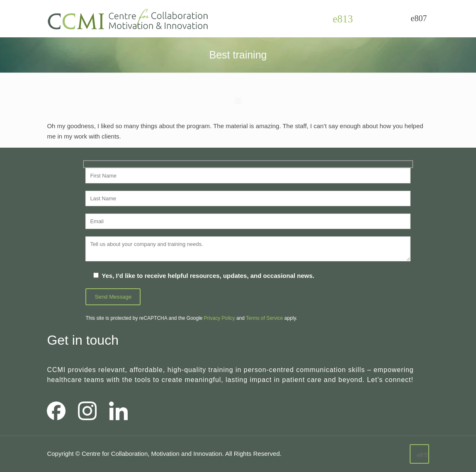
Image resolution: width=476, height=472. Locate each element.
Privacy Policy (220, 318)
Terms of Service (264, 318)
